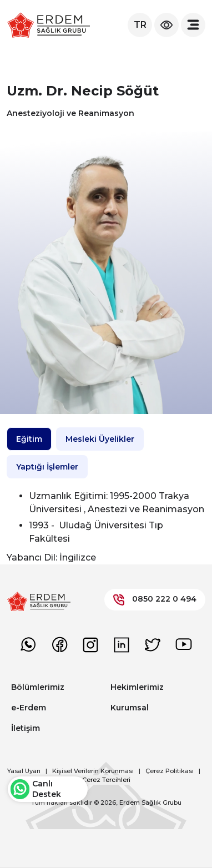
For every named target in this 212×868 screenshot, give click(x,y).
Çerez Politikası (170, 771)
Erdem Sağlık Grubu (150, 803)
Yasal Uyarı (24, 771)
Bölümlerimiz (38, 687)
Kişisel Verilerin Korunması (93, 771)
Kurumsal (130, 708)
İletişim (26, 728)
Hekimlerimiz (137, 687)
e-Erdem (29, 708)
